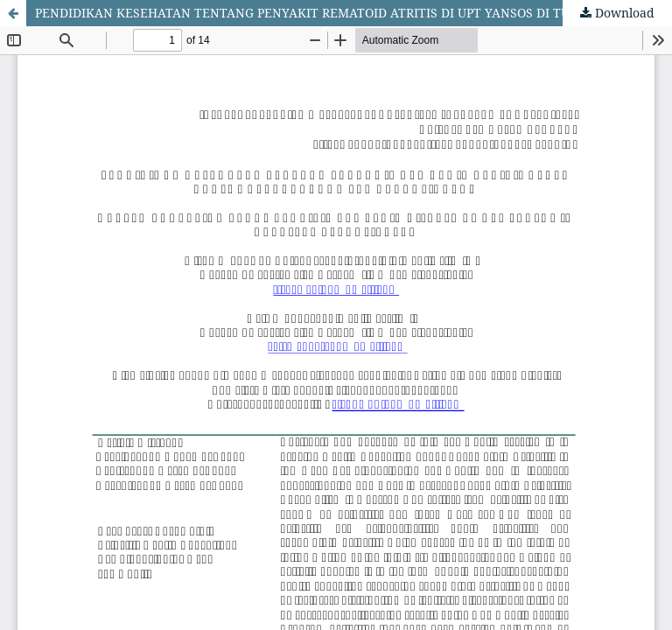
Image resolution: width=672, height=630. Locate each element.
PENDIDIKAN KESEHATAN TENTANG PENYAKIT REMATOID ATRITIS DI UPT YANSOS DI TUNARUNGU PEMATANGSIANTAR (353, 13)
